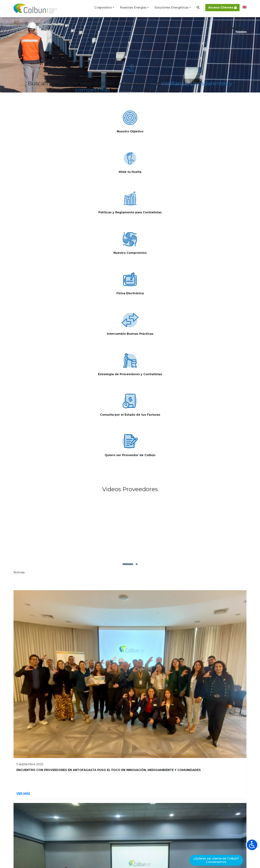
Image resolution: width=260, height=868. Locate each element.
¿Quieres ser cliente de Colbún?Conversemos (216, 860)
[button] (128, 343)
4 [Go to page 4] (143, 476)
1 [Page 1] (115, 476)
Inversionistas (25, 773)
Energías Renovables (166, 773)
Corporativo (103, 7)
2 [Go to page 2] (124, 476)
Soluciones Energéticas (172, 7)
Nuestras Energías (133, 7)
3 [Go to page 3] (134, 476)
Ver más (51, 159)
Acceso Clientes (222, 7)
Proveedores (90, 773)
